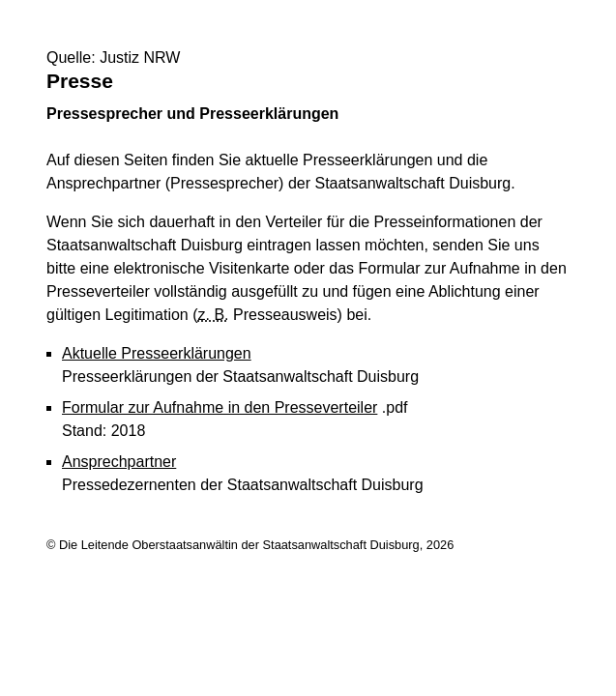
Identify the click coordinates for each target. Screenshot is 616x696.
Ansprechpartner (119, 462)
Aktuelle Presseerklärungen (157, 353)
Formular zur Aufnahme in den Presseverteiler (220, 407)
